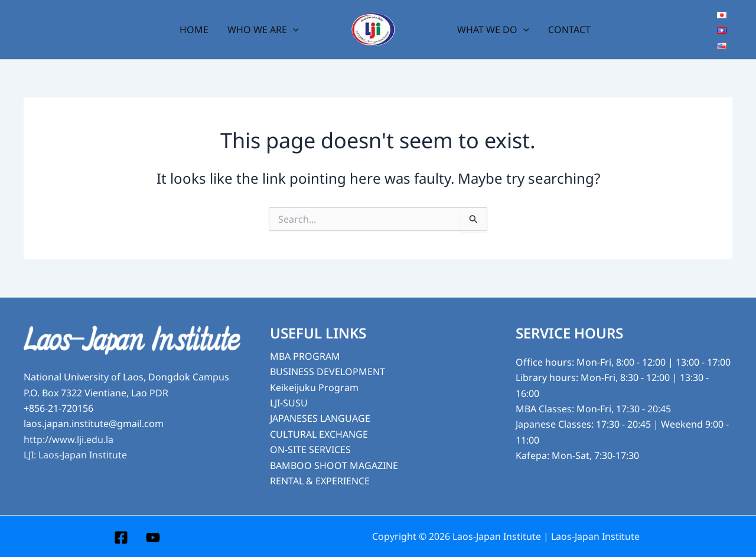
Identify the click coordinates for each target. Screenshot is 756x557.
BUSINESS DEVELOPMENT (328, 372)
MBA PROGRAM (305, 356)
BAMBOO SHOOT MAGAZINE (334, 465)
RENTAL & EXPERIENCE (320, 481)
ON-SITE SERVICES (310, 449)
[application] (293, 30)
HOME (194, 30)
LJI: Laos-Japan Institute (75, 455)
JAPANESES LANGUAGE (320, 418)
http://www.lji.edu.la (69, 439)
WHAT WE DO (493, 30)
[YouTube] (153, 538)
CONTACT (569, 30)
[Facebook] (121, 538)
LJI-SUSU (289, 403)
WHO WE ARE (263, 30)
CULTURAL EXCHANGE (319, 434)
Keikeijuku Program (314, 387)
